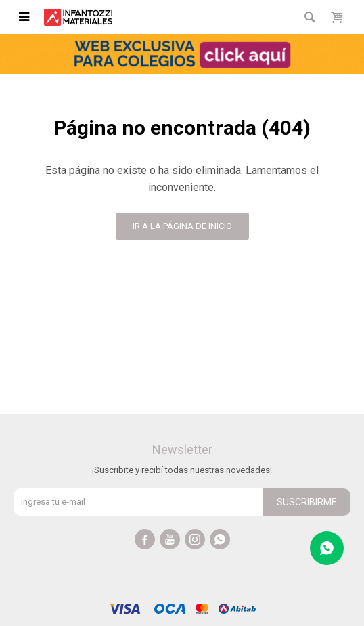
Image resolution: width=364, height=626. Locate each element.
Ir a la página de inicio (182, 226)
